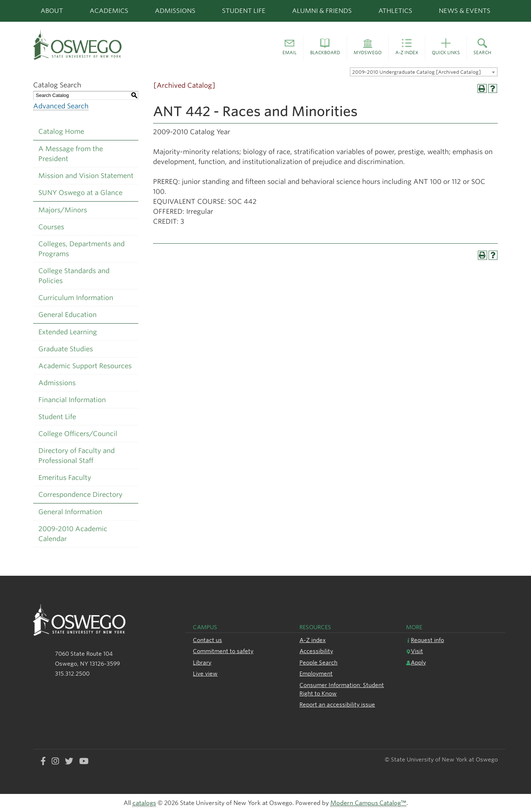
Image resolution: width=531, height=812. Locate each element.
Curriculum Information (76, 298)
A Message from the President (71, 154)
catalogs (144, 803)
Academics (109, 11)
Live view (205, 674)
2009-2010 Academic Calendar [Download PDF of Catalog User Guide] (73, 534)
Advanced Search (61, 106)
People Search (318, 663)
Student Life (244, 11)
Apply (416, 663)
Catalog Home (61, 131)
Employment (316, 674)
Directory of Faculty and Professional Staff (77, 456)
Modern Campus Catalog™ (368, 803)
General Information (70, 512)
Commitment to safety (223, 651)
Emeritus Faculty (65, 478)
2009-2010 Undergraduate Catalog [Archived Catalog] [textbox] (417, 72)
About (52, 11)
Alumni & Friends (322, 11)
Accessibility (316, 651)
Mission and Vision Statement (86, 176)
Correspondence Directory (80, 494)
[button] (289, 48)
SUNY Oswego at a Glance (80, 193)
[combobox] (424, 72)
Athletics (395, 11)
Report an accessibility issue (337, 705)
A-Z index (313, 640)
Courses (51, 227)
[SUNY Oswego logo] (106, 45)
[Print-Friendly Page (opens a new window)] (482, 89)
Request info (425, 640)
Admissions (175, 11)
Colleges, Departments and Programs (81, 249)
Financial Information (72, 400)
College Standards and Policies (74, 276)
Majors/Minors (63, 210)
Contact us (207, 640)
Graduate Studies (66, 349)
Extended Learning (68, 332)
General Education (67, 315)
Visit (414, 651)
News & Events (465, 11)
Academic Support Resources (85, 366)
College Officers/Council (78, 434)
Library (202, 663)
